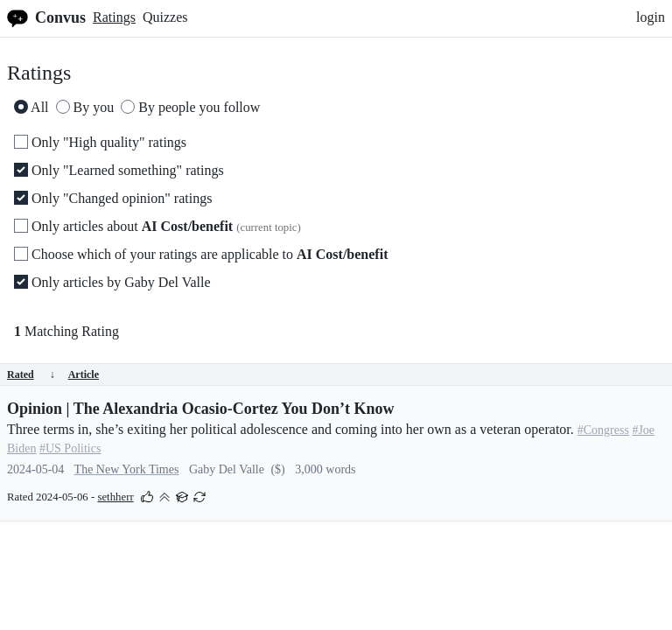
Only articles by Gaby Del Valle (112, 282)
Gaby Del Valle (227, 469)
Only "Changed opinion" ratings (113, 198)
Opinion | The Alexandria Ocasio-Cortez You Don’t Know (201, 409)
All (31, 107)
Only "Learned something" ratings (119, 170)
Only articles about (157, 226)
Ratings (114, 17)
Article (84, 374)
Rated (31, 374)
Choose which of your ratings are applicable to (201, 254)
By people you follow (190, 107)
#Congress (603, 430)
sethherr (115, 497)
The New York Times (127, 469)
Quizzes (165, 17)
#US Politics (70, 448)
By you (85, 107)
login (651, 17)
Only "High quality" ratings (100, 142)
